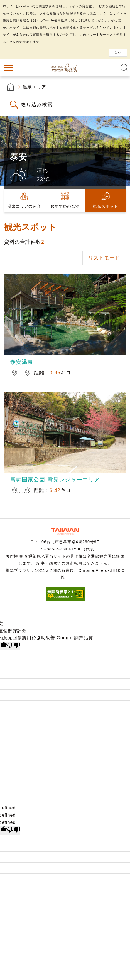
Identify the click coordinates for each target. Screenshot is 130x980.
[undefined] (14, 830)
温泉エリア (34, 87)
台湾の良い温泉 (65, 68)
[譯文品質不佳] (14, 646)
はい (118, 52)
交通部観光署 (65, 531)
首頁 (10, 87)
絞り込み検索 (37, 105)
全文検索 (124, 68)
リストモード (104, 258)
